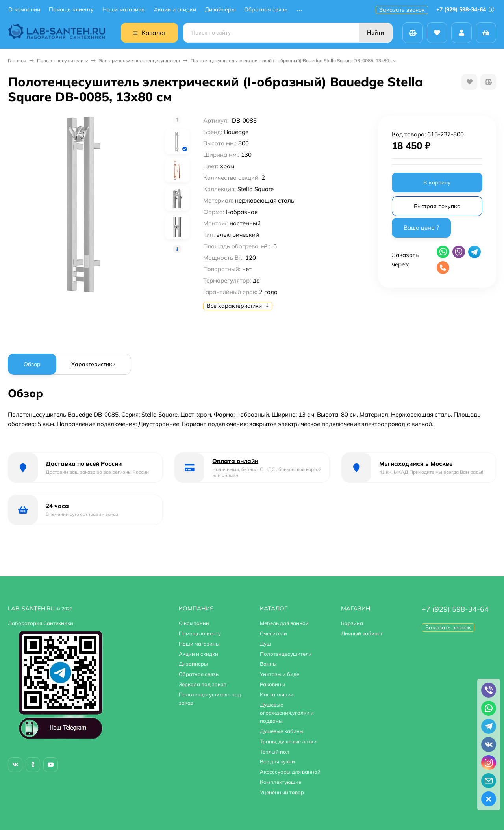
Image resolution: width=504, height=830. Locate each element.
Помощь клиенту (71, 10)
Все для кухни (277, 761)
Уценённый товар (282, 792)
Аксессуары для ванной (290, 772)
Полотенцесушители (60, 60)
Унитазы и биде (280, 674)
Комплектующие (281, 782)
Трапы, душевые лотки (288, 741)
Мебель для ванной (284, 623)
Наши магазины (124, 10)
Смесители (273, 633)
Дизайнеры (220, 10)
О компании (24, 10)
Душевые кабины (282, 731)
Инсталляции (277, 694)
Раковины (272, 684)
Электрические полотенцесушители (139, 60)
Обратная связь (266, 10)
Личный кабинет (362, 633)
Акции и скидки (175, 10)
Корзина (352, 623)
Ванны (268, 664)
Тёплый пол (275, 752)
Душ (265, 644)
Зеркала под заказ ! (204, 684)
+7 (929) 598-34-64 (465, 9)
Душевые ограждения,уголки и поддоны (287, 713)
